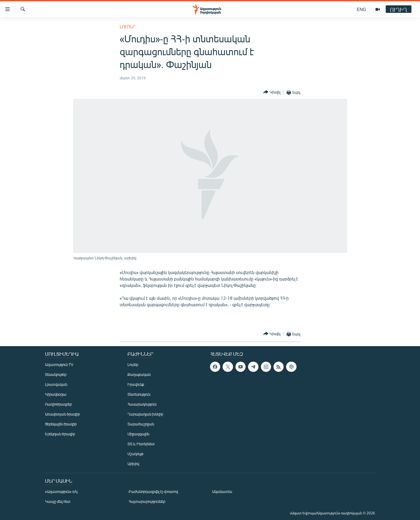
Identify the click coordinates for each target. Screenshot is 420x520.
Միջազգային (138, 434)
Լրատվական (56, 384)
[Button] (272, 92)
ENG (361, 9)
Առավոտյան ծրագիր (62, 414)
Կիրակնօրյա (56, 394)
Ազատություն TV (59, 364)
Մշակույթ (135, 454)
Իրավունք (136, 384)
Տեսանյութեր (56, 374)
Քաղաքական (139, 374)
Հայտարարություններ (147, 501)
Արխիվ (133, 464)
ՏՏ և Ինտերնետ (141, 444)
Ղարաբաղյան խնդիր (145, 414)
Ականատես (222, 491)
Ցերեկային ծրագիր (61, 424)
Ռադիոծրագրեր (58, 404)
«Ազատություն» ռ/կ (61, 491)
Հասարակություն (142, 404)
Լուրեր (127, 27)
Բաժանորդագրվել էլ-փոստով (153, 491)
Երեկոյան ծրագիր (60, 434)
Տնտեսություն (139, 394)
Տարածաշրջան (141, 424)
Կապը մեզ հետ (58, 501)
